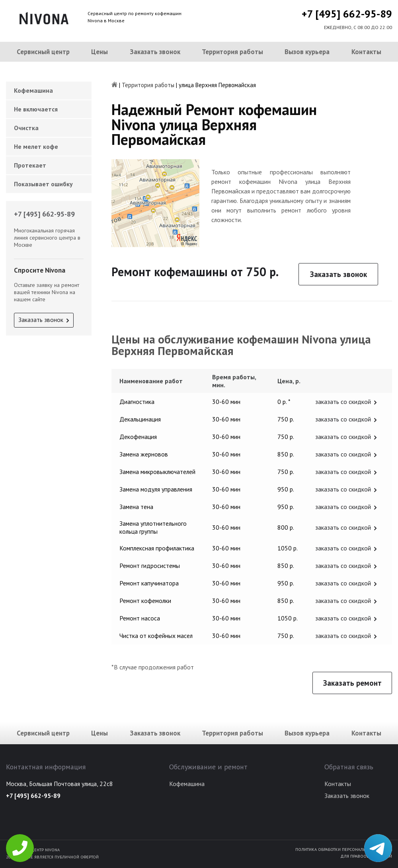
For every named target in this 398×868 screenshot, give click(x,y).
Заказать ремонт (352, 683)
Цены (99, 52)
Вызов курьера (307, 52)
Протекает (30, 165)
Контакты (366, 52)
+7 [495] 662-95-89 (347, 14)
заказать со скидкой (343, 402)
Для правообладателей (366, 856)
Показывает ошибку (43, 184)
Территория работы (232, 52)
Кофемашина (33, 90)
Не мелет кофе (36, 146)
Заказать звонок (155, 52)
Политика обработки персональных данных (344, 849)
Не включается (36, 109)
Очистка (26, 128)
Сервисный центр (43, 52)
